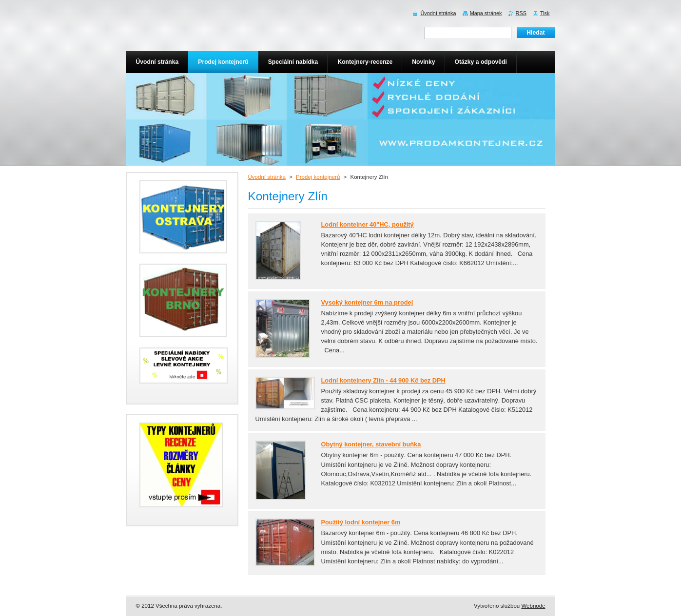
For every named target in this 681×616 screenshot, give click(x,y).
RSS (521, 13)
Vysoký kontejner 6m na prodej (367, 302)
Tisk (545, 13)
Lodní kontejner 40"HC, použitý (368, 224)
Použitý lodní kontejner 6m (361, 522)
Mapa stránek (486, 13)
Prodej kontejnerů (318, 177)
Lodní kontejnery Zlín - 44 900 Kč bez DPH (383, 380)
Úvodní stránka (267, 177)
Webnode (533, 606)
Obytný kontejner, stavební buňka (371, 444)
